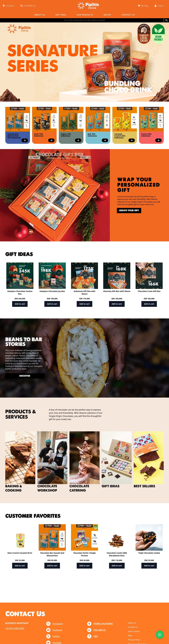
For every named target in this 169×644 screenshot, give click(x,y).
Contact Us (133, 627)
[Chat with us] (160, 635)
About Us (132, 623)
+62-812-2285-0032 (15, 628)
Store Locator (134, 631)
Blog (130, 635)
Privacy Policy (134, 640)
